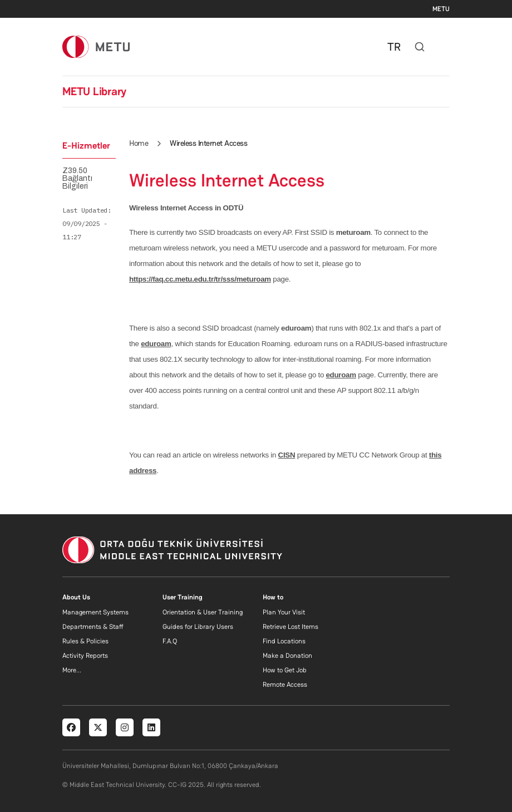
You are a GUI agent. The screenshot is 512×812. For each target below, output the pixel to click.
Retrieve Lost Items (291, 627)
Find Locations (284, 641)
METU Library (94, 91)
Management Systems (95, 612)
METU (441, 9)
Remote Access (285, 685)
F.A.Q (170, 641)
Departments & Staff (93, 627)
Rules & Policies (85, 641)
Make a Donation (287, 656)
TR (394, 47)
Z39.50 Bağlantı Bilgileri (77, 179)
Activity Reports (85, 656)
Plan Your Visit (284, 612)
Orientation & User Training (203, 612)
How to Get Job (285, 670)
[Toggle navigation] (444, 47)
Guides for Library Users (198, 627)
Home (139, 143)
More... (72, 670)
